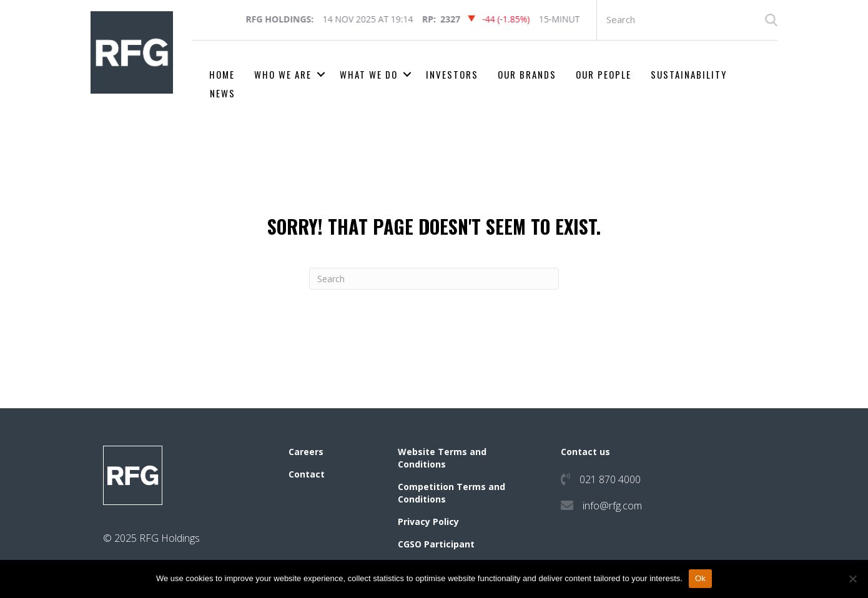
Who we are (283, 74)
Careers (306, 452)
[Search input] (687, 20)
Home (222, 74)
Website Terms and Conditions (442, 458)
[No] (852, 579)
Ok (700, 578)
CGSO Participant (436, 544)
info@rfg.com (612, 506)
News (223, 93)
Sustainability (689, 74)
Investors (452, 74)
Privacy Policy (428, 522)
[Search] (434, 279)
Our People (604, 74)
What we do (369, 74)
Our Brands (527, 74)
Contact (307, 474)
